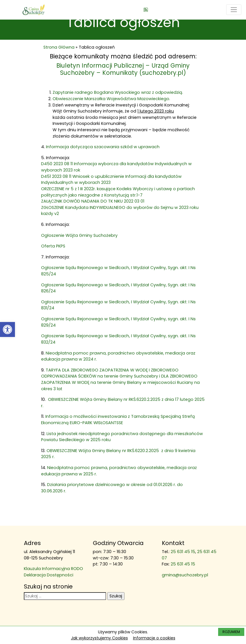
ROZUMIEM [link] (231, 632)
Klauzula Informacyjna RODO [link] (53, 569)
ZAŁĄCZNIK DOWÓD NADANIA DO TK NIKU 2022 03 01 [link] (93, 201)
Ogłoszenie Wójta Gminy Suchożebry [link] (79, 235)
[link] (7, 329)
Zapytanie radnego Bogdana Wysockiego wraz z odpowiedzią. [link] (118, 92)
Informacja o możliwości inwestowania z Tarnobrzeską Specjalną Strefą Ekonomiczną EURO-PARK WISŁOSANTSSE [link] (118, 420)
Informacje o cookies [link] (154, 638)
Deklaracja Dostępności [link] (49, 575)
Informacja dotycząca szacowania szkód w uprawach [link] (103, 147)
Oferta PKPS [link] (53, 246)
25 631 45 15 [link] (183, 552)
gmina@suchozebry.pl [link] (185, 575)
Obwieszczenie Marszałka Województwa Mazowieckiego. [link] (111, 99)
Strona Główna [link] (59, 47)
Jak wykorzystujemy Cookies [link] (99, 638)
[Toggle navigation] (234, 10)
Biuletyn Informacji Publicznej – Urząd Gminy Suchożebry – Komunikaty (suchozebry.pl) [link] (123, 69)
